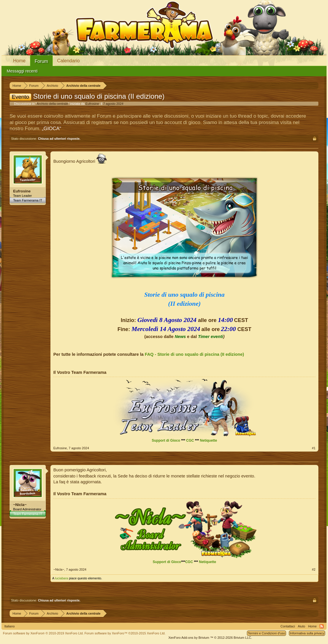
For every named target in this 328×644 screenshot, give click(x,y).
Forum (41, 61)
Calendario (68, 61)
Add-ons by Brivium (210, 638)
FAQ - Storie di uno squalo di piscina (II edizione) (194, 354)
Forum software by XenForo (43, 633)
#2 (314, 569)
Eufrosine (92, 104)
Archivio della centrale (52, 104)
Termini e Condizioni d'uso (266, 633)
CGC (190, 440)
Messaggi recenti (22, 71)
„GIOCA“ (52, 129)
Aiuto (302, 626)
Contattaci (288, 626)
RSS (322, 626)
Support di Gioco (166, 440)
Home (19, 61)
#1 (314, 448)
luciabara (62, 578)
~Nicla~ (20, 505)
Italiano (9, 626)
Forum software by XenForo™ (125, 633)
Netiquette (209, 440)
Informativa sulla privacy (307, 633)
